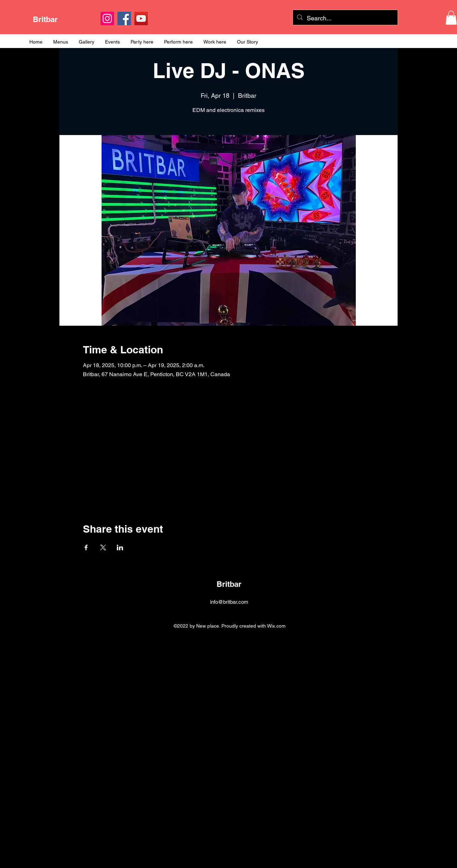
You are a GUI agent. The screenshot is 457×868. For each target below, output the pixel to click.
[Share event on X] (103, 547)
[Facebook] (124, 18)
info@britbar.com (229, 602)
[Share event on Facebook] (86, 547)
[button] (451, 18)
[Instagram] (107, 18)
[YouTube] (141, 18)
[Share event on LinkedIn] (120, 547)
